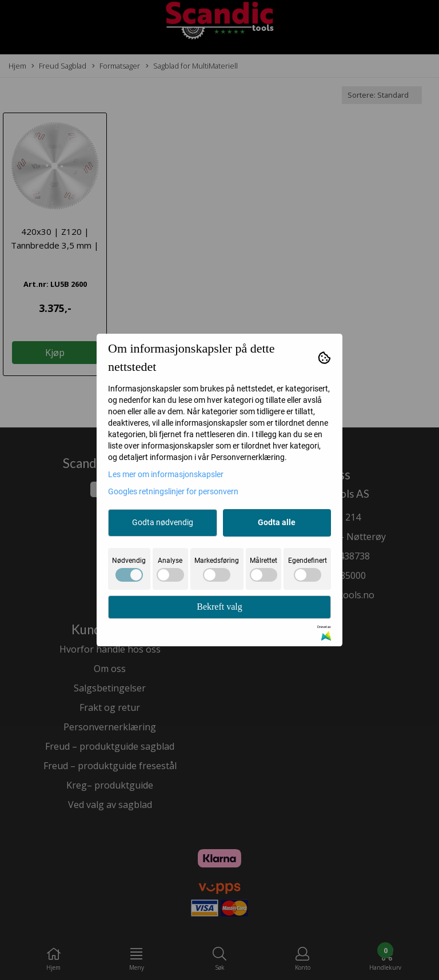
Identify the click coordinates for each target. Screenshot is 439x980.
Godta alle (277, 522)
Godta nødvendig (163, 522)
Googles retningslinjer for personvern (173, 491)
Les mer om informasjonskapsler (166, 474)
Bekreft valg (219, 607)
